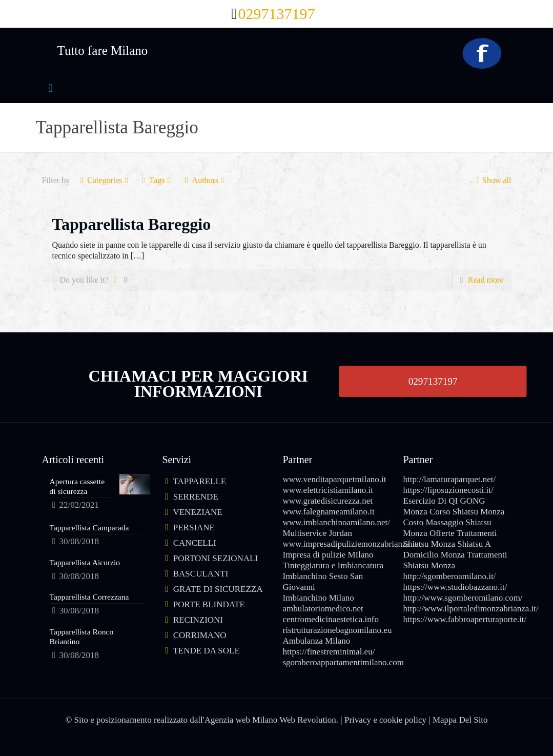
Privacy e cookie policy (385, 720)
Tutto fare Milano (103, 51)
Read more (486, 280)
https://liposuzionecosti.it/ (448, 490)
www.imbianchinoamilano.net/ (336, 522)
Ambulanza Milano (317, 641)
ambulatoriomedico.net (323, 609)
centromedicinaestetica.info (331, 619)
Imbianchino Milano (319, 598)
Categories (104, 180)
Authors (205, 180)
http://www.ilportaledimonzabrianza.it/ (471, 609)
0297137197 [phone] (276, 14)
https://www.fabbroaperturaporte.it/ (465, 619)
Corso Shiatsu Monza (467, 512)
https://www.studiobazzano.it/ (455, 587)
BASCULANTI (201, 574)
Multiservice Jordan (318, 533)
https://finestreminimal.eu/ (329, 652)
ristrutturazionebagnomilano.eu (337, 630)
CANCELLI (195, 543)
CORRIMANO (200, 635)
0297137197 (433, 381)
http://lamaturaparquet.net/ (450, 479)
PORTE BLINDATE (209, 604)
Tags (157, 180)
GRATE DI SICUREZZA (218, 589)
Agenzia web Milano (241, 720)
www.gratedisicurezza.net (328, 501)
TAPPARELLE (199, 481)
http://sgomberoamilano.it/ (450, 576)
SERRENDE (196, 497)
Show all (493, 180)
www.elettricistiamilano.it (328, 490)
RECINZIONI (198, 620)
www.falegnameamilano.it (329, 512)
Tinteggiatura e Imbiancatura (333, 565)
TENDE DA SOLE (206, 651)
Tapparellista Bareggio (132, 224)
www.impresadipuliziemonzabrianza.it (350, 544)
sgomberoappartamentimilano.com (344, 662)
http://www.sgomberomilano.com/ (463, 598)
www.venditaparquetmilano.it (335, 479)
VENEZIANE (197, 512)
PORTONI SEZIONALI (216, 558)
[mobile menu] (51, 88)
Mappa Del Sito (460, 720)
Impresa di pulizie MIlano (328, 555)
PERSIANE (194, 528)
